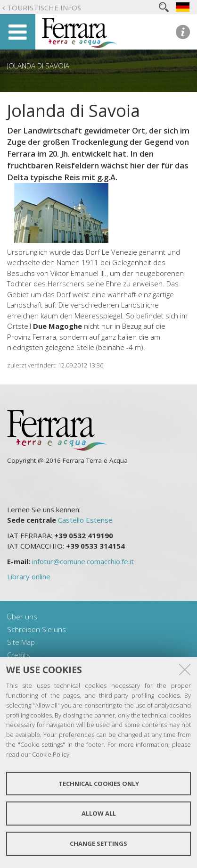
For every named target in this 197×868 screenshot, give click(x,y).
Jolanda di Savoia (38, 66)
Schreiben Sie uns (37, 629)
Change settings (98, 843)
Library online (29, 576)
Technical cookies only (99, 784)
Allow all (99, 813)
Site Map (21, 642)
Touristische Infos (44, 8)
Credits (19, 655)
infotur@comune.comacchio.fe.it (83, 561)
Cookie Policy (51, 754)
